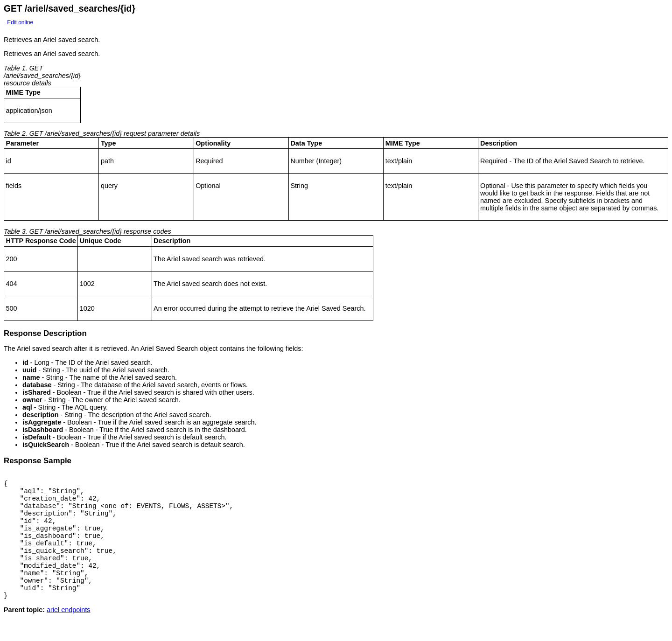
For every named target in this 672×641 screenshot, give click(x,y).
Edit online (20, 22)
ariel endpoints (69, 634)
